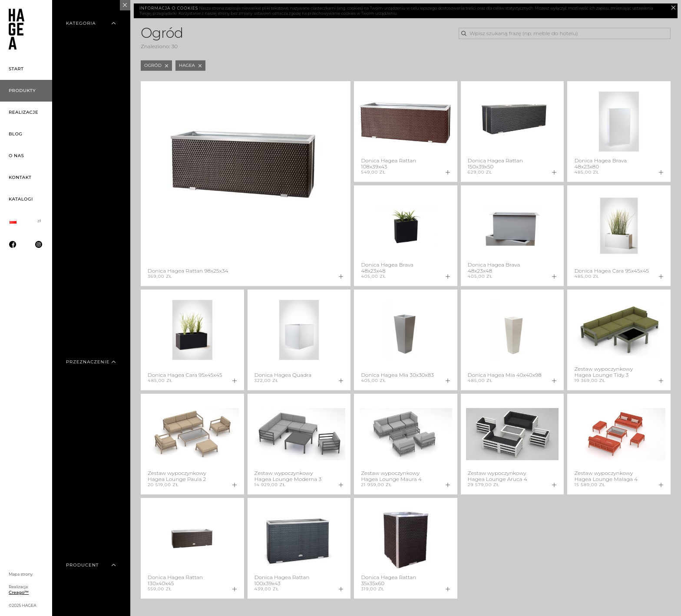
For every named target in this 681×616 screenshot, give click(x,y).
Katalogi (21, 199)
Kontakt (20, 177)
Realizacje (23, 112)
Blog (16, 134)
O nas (16, 156)
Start (16, 69)
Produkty (22, 91)
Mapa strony (21, 574)
